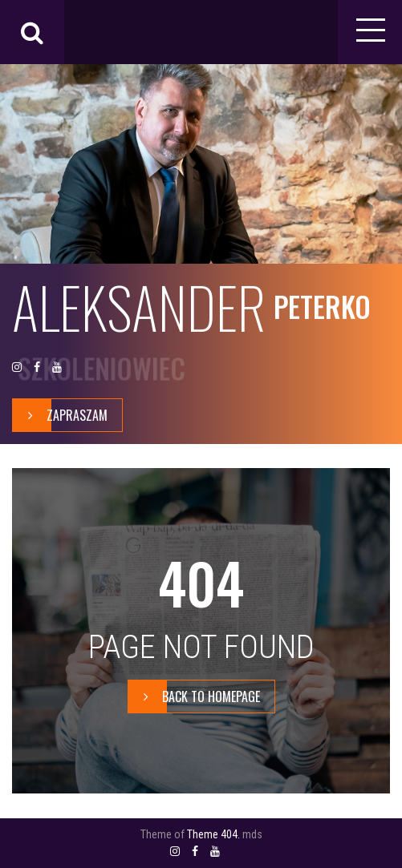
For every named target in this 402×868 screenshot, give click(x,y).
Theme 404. (213, 834)
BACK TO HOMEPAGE (194, 696)
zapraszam (60, 415)
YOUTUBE (57, 367)
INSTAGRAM (17, 367)
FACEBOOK (37, 367)
